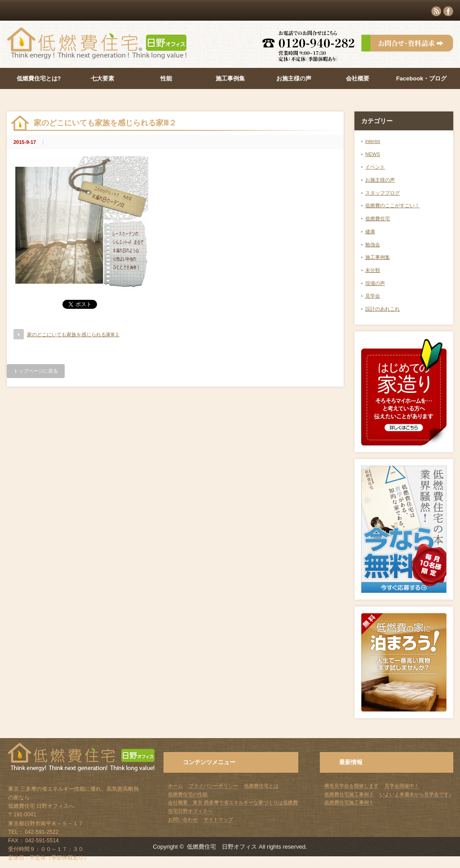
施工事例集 (230, 78)
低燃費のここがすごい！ (392, 205)
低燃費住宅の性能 (188, 794)
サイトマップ (218, 819)
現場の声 (375, 283)
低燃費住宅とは (261, 786)
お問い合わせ (183, 819)
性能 (166, 78)
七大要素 (102, 78)
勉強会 (373, 245)
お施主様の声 (294, 78)
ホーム (175, 786)
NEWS (373, 154)
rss (436, 11)
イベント (375, 167)
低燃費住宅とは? (39, 78)
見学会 (373, 296)
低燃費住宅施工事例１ (349, 802)
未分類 (373, 270)
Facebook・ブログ (422, 78)
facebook (448, 11)
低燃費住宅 (378, 218)
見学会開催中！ (402, 786)
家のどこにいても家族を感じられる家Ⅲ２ (73, 334)
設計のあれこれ (383, 309)
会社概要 (358, 78)
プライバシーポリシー (213, 786)
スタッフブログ (383, 193)
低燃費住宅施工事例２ (349, 794)
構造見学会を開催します (352, 786)
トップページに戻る (36, 371)
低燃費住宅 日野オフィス (222, 847)
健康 (370, 231)
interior (373, 141)
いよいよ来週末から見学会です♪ (416, 794)
